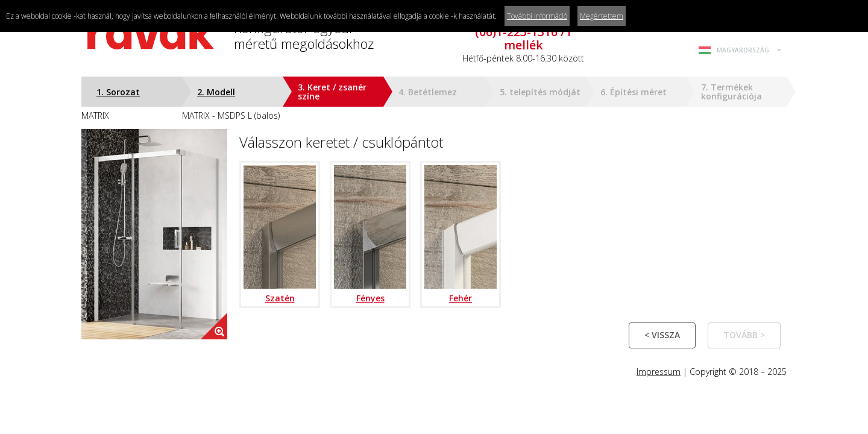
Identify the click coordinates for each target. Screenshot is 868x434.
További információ (537, 16)
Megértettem (602, 16)
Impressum (659, 372)
